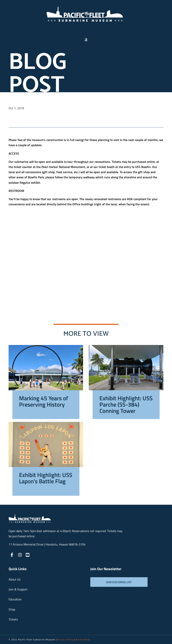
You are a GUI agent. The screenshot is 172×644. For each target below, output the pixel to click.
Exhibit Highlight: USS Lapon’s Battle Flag (46, 479)
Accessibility (83, 640)
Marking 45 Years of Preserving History (44, 402)
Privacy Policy (65, 640)
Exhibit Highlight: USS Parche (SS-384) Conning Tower (126, 405)
